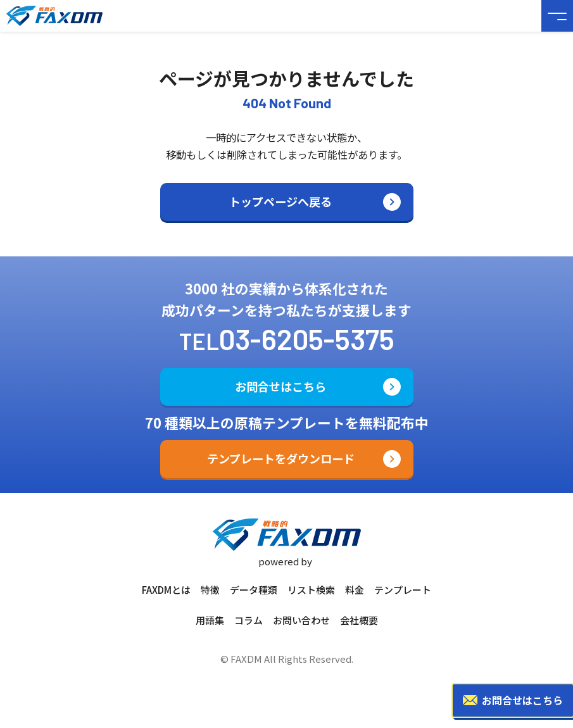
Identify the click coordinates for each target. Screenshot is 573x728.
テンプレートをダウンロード (281, 458)
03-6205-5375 (307, 339)
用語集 (210, 620)
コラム (249, 620)
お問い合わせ (301, 620)
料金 (355, 590)
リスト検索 (311, 590)
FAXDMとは (166, 590)
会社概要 (359, 620)
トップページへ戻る (280, 201)
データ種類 (254, 590)
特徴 (210, 590)
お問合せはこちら (280, 386)
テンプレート (403, 590)
